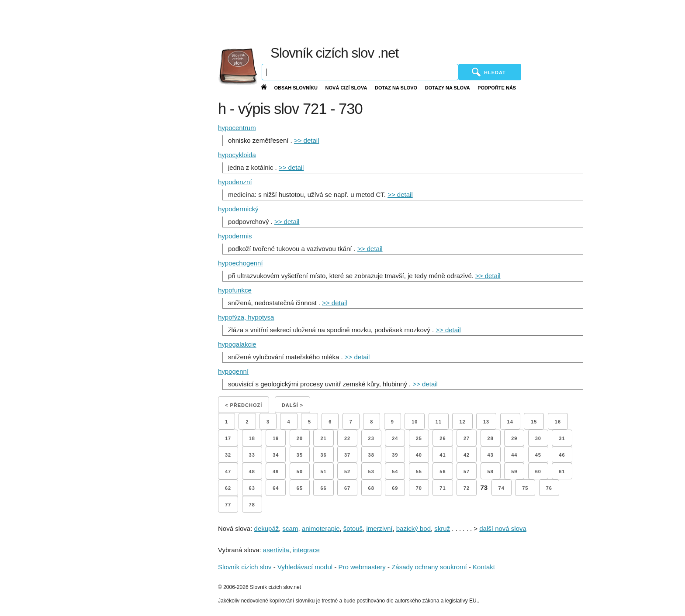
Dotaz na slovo (396, 88)
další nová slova (503, 528)
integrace (306, 550)
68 (371, 488)
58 (491, 471)
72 (467, 488)
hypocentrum (237, 128)
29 (514, 438)
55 (419, 471)
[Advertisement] (471, 22)
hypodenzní (235, 182)
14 (510, 422)
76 (549, 488)
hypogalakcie (237, 344)
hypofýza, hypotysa (246, 317)
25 (419, 438)
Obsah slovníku (296, 88)
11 (439, 422)
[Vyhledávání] (360, 72)
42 (467, 455)
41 (443, 455)
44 (514, 455)
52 (347, 471)
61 (562, 471)
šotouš (353, 528)
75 (525, 488)
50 (300, 471)
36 (323, 455)
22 (347, 438)
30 (538, 438)
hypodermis (235, 236)
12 (462, 422)
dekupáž (267, 528)
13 (486, 422)
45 (538, 455)
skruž (442, 528)
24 (395, 438)
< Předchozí (244, 405)
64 (276, 488)
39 (395, 455)
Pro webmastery (362, 567)
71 (443, 488)
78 (252, 505)
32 (228, 455)
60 (538, 471)
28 (491, 438)
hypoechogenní (240, 263)
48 (252, 471)
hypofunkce (235, 290)
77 (228, 505)
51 (323, 471)
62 (228, 488)
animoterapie (321, 528)
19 (276, 438)
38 (371, 455)
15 (534, 422)
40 (419, 455)
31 (562, 438)
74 (502, 488)
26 (443, 438)
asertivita (276, 550)
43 (491, 455)
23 (371, 438)
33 (252, 455)
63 (252, 488)
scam (291, 528)
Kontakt (484, 567)
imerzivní (379, 528)
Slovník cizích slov (245, 567)
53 (371, 471)
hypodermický (238, 209)
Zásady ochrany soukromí (429, 567)
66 (323, 488)
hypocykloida (237, 155)
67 (347, 488)
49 (276, 471)
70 (419, 488)
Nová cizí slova (346, 88)
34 (276, 455)
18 (252, 438)
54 (395, 471)
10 (415, 422)
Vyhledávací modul (305, 567)
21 (323, 438)
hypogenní (233, 371)
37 (347, 455)
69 (395, 488)
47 (228, 471)
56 (443, 471)
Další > (292, 405)
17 (228, 438)
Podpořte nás (497, 88)
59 (514, 471)
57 (467, 471)
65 (300, 488)
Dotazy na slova (448, 88)
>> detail (307, 140)
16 (558, 422)
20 (300, 438)
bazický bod (413, 528)
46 (562, 455)
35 (300, 455)
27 (467, 438)
